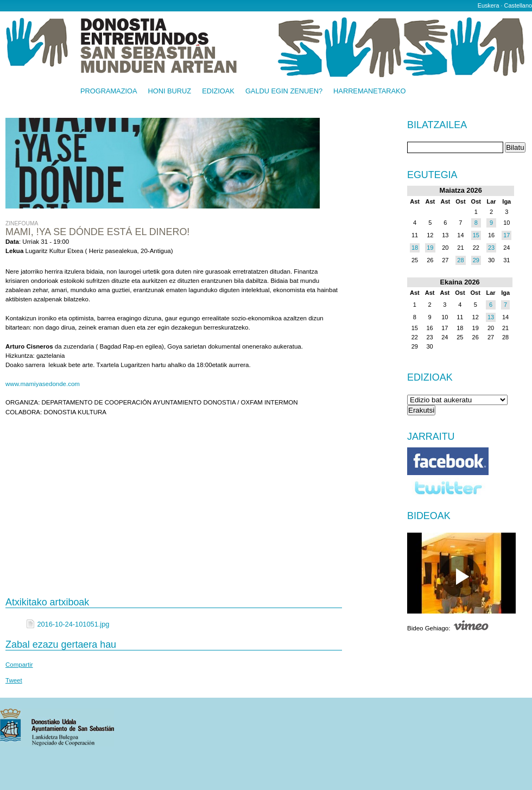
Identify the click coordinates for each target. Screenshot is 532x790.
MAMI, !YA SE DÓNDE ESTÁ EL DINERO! (97, 232)
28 (460, 260)
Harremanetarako (369, 91)
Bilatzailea (437, 125)
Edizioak (218, 91)
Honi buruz (170, 91)
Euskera (489, 5)
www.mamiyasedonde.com (43, 384)
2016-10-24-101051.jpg (73, 624)
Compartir (19, 665)
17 (506, 235)
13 (491, 317)
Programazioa (109, 91)
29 (476, 260)
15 (476, 235)
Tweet (14, 680)
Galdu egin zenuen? (284, 91)
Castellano (518, 5)
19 (430, 248)
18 (415, 248)
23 (491, 248)
